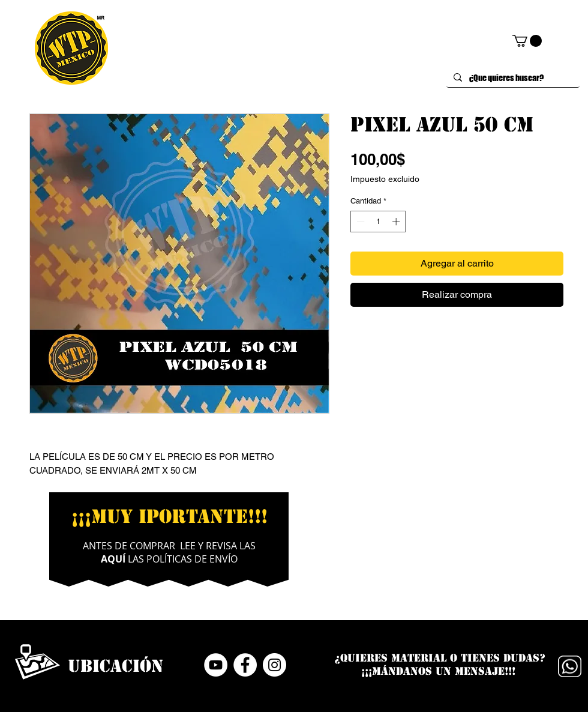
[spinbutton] (378, 222)
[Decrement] (359, 222)
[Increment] (397, 222)
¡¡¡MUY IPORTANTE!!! (169, 516)
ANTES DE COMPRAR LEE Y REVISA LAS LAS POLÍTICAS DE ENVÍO (169, 552)
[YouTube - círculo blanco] (216, 665)
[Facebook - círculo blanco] (245, 665)
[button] (527, 41)
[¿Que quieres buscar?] (512, 78)
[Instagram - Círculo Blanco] (274, 665)
